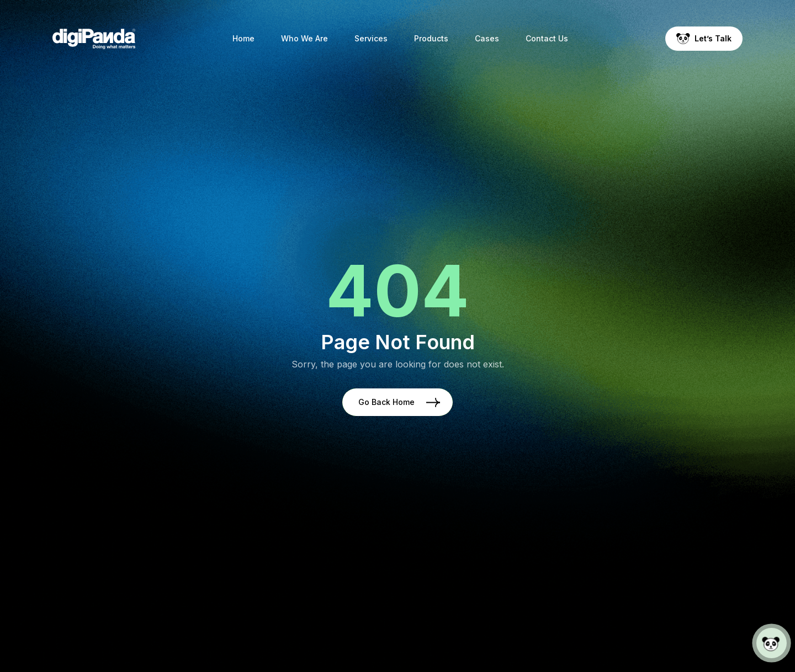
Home (243, 38)
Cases (487, 38)
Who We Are (304, 38)
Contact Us (547, 38)
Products (431, 38)
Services (371, 38)
